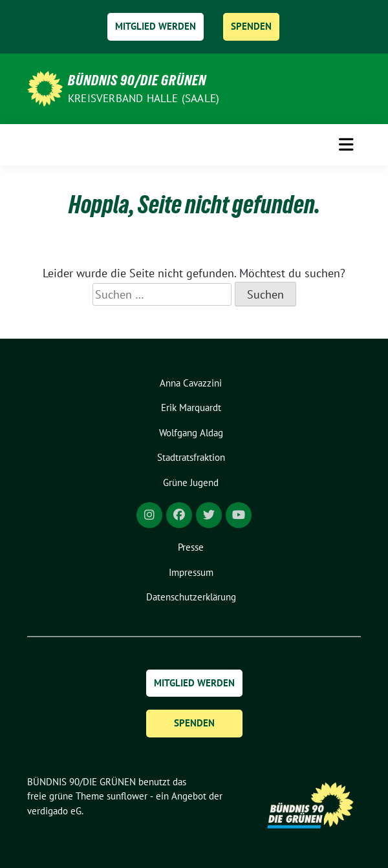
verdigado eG (54, 811)
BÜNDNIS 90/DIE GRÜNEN (137, 80)
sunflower (127, 796)
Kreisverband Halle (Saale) (144, 98)
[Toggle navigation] (346, 145)
